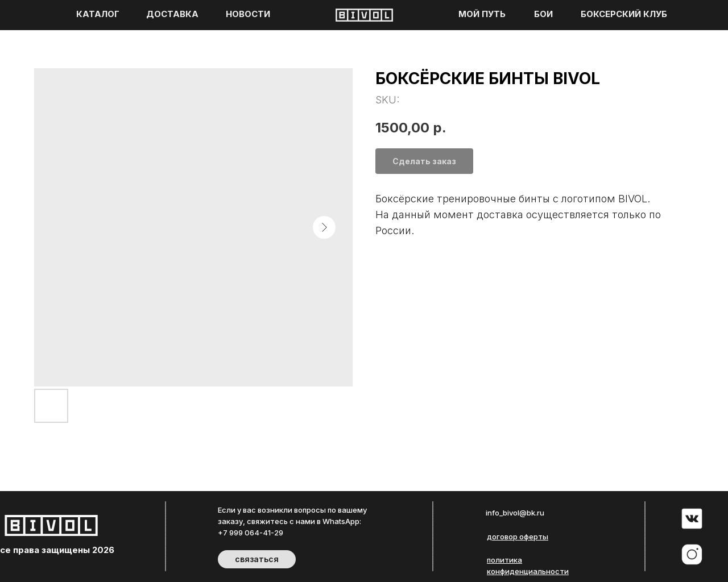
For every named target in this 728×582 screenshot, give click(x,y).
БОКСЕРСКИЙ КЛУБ (624, 14)
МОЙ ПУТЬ (482, 14)
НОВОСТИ (248, 14)
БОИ (543, 14)
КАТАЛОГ (98, 14)
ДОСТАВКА (172, 14)
